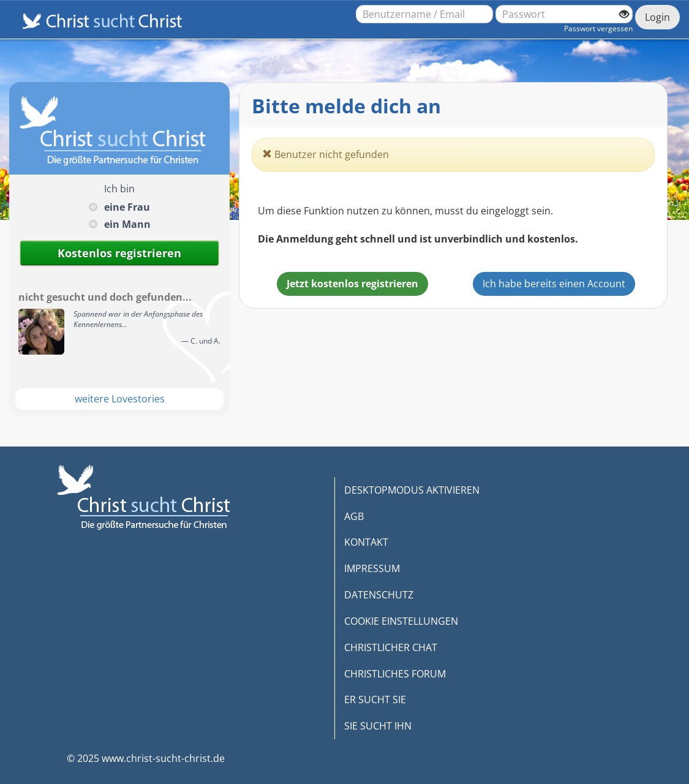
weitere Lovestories (120, 399)
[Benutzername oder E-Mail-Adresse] (424, 14)
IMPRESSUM (372, 568)
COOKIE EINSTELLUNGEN (401, 621)
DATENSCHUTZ (379, 595)
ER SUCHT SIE (375, 699)
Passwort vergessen (598, 28)
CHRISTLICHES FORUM (395, 674)
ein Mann (127, 224)
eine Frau (127, 207)
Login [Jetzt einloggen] (657, 17)
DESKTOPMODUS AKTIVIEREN (412, 490)
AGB (354, 516)
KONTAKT (366, 542)
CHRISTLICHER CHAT (391, 647)
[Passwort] (564, 14)
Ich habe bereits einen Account (554, 284)
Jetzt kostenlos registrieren (352, 284)
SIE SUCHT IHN (378, 726)
